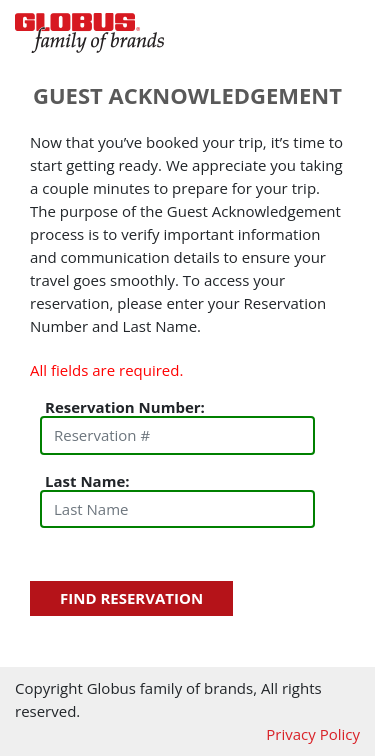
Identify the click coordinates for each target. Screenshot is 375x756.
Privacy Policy (313, 734)
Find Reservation (131, 598)
